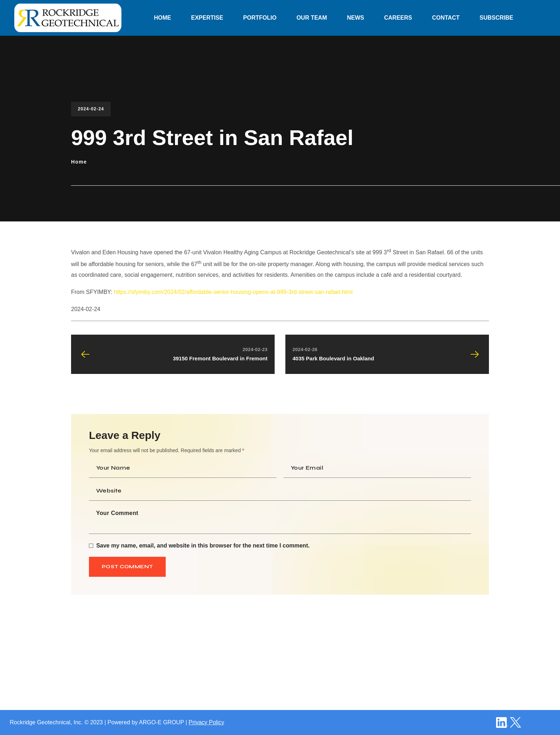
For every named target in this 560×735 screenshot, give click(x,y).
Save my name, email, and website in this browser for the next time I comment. (203, 546)
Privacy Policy (206, 722)
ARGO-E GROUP (161, 722)
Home (79, 162)
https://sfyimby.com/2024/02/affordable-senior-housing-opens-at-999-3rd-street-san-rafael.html (233, 292)
